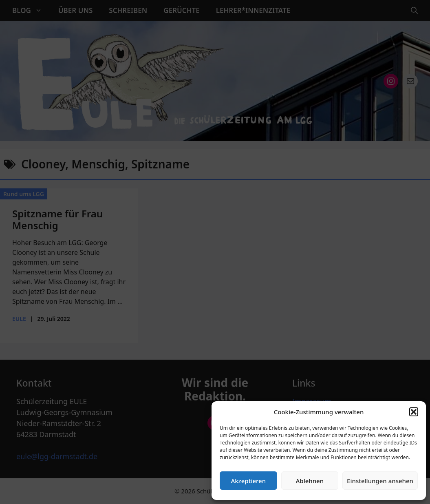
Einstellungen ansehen (380, 481)
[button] (414, 412)
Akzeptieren (248, 481)
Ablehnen (310, 481)
